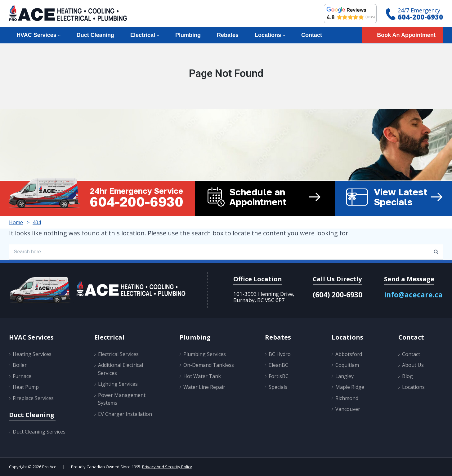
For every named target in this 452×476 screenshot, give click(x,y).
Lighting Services (118, 384)
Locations (268, 35)
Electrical (143, 35)
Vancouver (348, 409)
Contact (312, 35)
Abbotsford (349, 354)
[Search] (436, 252)
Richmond (347, 398)
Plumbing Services (205, 354)
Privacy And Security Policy (167, 467)
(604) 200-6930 (338, 295)
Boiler (20, 365)
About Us (413, 365)
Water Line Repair (204, 387)
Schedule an (282, 197)
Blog (407, 376)
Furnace (22, 376)
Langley (345, 376)
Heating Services (32, 354)
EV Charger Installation (125, 414)
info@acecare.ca (413, 295)
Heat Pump (26, 387)
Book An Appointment (406, 35)
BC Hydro (280, 354)
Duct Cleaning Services (39, 432)
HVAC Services (36, 35)
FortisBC (279, 376)
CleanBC (278, 365)
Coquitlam (347, 365)
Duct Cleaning (95, 35)
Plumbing (188, 35)
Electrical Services (118, 354)
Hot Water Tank (202, 376)
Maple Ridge (350, 387)
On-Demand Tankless (209, 365)
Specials (278, 387)
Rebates (228, 35)
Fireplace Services (33, 398)
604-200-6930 (420, 17)
